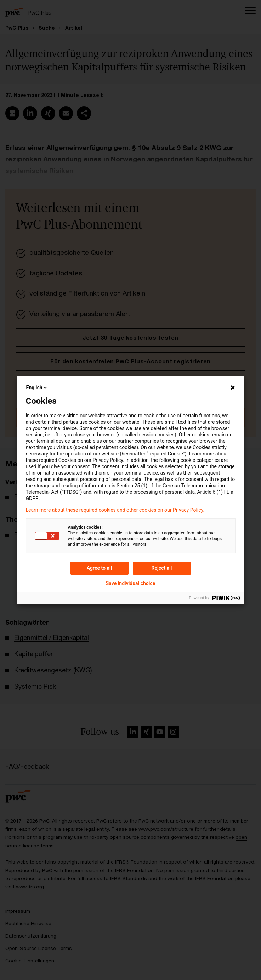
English (37, 388)
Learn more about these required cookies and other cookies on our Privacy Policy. (115, 510)
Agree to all (100, 568)
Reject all (162, 568)
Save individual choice (130, 583)
